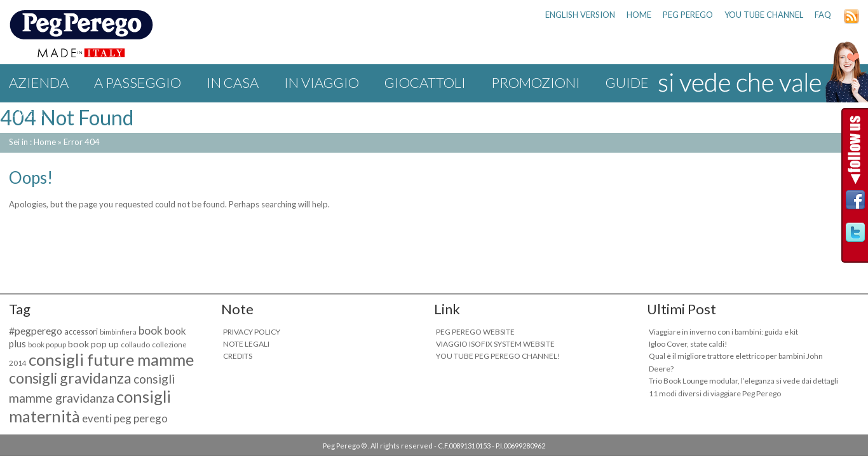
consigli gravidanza (70, 378)
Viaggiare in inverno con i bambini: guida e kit (723, 332)
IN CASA (233, 82)
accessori (81, 332)
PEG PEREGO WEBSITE (475, 332)
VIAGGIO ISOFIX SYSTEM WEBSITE (495, 344)
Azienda (39, 82)
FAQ (823, 15)
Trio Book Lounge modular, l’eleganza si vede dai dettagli (743, 381)
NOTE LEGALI (246, 344)
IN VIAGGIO (322, 82)
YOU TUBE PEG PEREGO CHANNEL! (498, 356)
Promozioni (536, 82)
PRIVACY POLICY (252, 332)
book (151, 330)
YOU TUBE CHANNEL (764, 15)
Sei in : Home (32, 142)
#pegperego (36, 330)
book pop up (93, 344)
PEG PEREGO (688, 15)
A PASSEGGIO (138, 82)
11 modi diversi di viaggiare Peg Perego (715, 393)
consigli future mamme (111, 359)
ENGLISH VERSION (580, 15)
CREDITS (238, 356)
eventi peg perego (125, 418)
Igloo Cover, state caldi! (688, 344)
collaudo (135, 344)
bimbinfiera (118, 332)
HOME (639, 15)
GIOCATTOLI (425, 82)
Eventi (33, 111)
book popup (47, 344)
